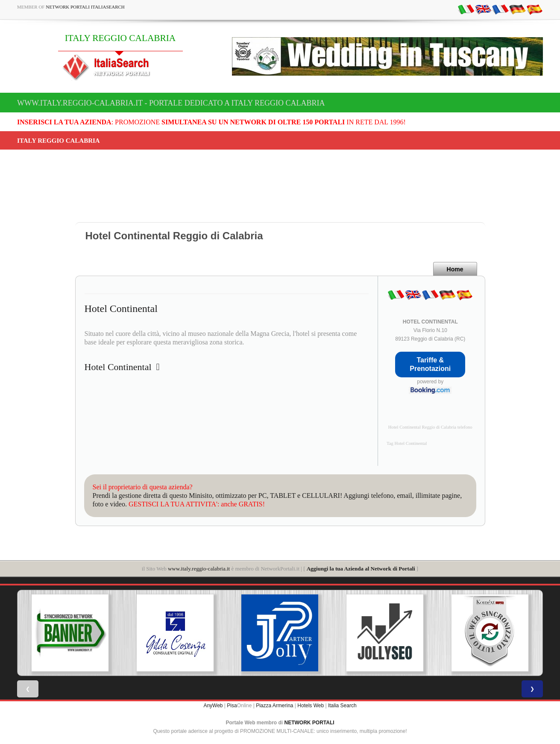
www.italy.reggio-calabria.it (199, 569)
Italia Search (342, 706)
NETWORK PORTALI (309, 723)
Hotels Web (311, 706)
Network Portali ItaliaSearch (85, 7)
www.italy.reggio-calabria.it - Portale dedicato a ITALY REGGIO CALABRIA (171, 103)
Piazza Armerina (274, 706)
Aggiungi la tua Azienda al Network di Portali (361, 569)
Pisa (232, 706)
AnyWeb (213, 706)
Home (455, 269)
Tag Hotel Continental (407, 443)
